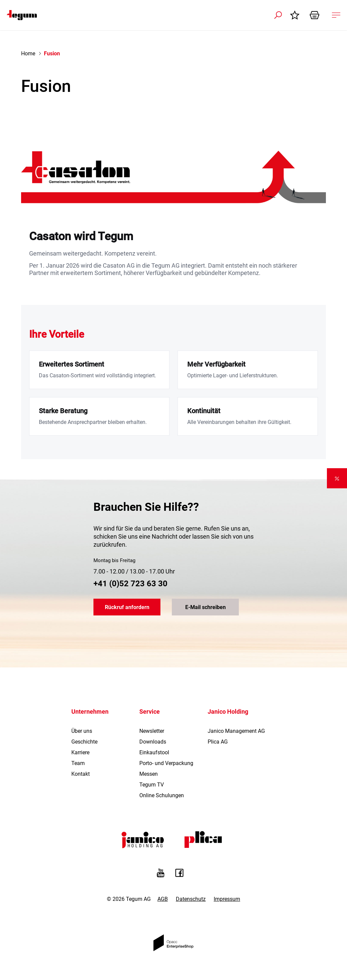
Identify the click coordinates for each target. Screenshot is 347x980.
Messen (149, 774)
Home (28, 53)
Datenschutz (191, 899)
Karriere (80, 752)
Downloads (153, 742)
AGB (163, 899)
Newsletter (152, 731)
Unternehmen (90, 712)
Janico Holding (228, 712)
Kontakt (81, 774)
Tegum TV (152, 785)
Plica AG (218, 742)
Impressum (227, 899)
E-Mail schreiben (205, 607)
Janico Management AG (236, 731)
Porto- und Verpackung (166, 763)
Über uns (82, 731)
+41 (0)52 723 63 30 (130, 584)
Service (150, 712)
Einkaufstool (154, 752)
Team (78, 763)
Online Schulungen (162, 795)
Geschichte (84, 742)
